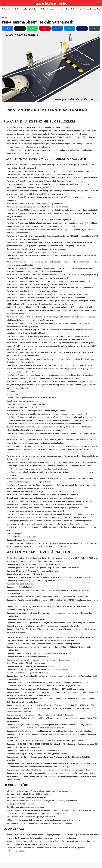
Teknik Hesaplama (49, 9)
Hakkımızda (21, 9)
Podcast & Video (69, 9)
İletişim (34, 9)
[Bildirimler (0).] (99, 3)
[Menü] (3, 3)
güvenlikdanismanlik (51, 3)
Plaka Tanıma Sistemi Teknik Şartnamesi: (37, 22)
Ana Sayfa (7, 9)
